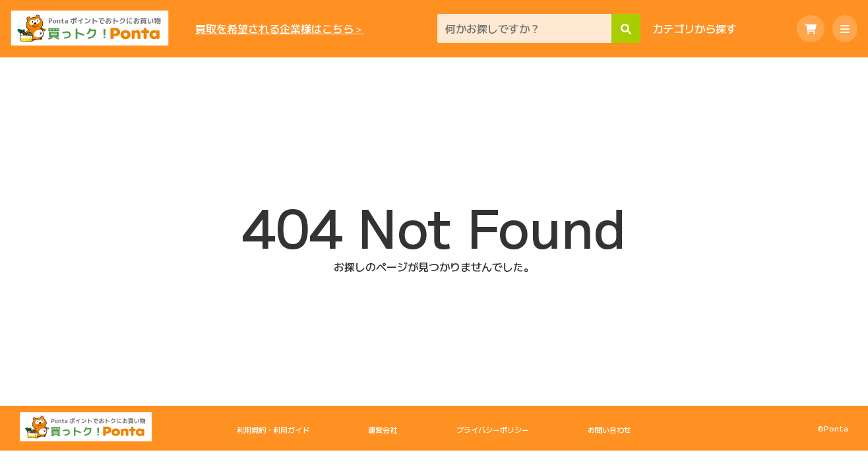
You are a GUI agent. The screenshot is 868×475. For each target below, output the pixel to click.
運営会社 (383, 429)
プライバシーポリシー (493, 429)
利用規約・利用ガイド (273, 429)
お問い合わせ (609, 429)
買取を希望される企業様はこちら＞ (280, 29)
